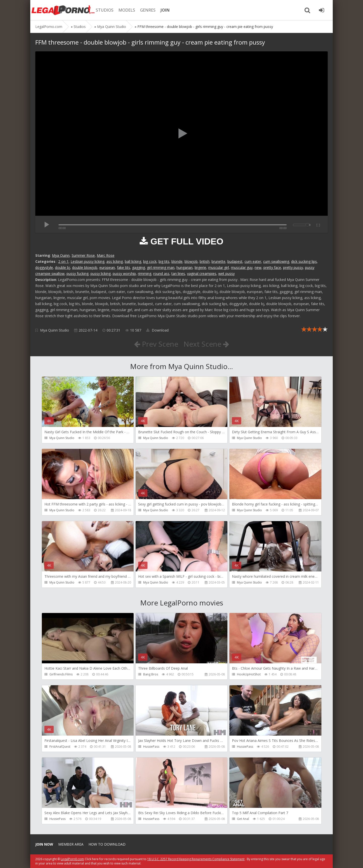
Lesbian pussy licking (87, 261)
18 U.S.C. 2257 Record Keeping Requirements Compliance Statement (196, 859)
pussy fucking (78, 274)
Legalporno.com (63, 10)
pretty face (272, 267)
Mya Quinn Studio (55, 330)
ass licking (115, 261)
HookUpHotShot (249, 674)
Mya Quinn (61, 255)
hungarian (185, 267)
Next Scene (206, 344)
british (205, 261)
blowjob (191, 261)
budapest (235, 261)
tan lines (178, 274)
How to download (107, 844)
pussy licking (101, 274)
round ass (161, 274)
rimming (145, 274)
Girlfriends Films (61, 674)
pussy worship (124, 274)
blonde (177, 261)
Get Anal (243, 819)
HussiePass (151, 747)
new (258, 267)
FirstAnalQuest (60, 747)
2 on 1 (63, 261)
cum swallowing (276, 261)
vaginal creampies (202, 274)
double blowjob (85, 267)
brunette (218, 261)
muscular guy (242, 267)
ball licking (133, 261)
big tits (164, 261)
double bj (63, 267)
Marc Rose (106, 255)
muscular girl (219, 267)
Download (157, 330)
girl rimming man (161, 267)
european (107, 267)
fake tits (124, 267)
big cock (150, 261)
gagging (139, 267)
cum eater (253, 261)
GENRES (148, 10)
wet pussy (226, 274)
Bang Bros (151, 674)
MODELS (127, 10)
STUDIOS (105, 10)
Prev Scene (156, 344)
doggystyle (44, 267)
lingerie (200, 267)
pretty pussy (293, 267)
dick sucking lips (304, 261)
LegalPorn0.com (72, 859)
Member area (71, 844)
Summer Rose (83, 255)
